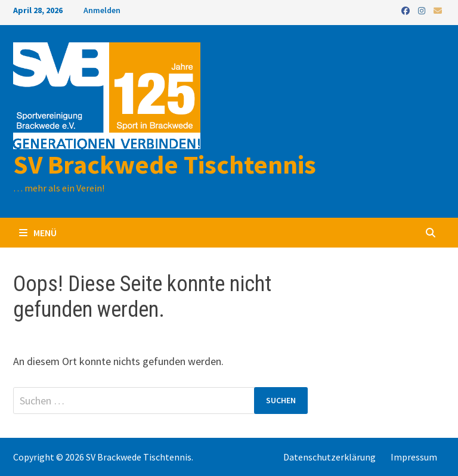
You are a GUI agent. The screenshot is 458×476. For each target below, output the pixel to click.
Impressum (414, 457)
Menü (38, 233)
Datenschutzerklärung (329, 457)
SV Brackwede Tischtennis (165, 164)
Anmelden (102, 10)
